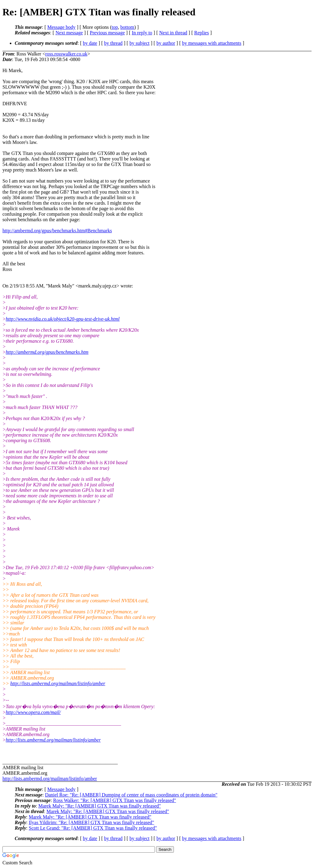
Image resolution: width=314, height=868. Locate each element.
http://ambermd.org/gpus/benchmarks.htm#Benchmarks (57, 231)
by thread (113, 43)
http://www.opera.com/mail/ (33, 712)
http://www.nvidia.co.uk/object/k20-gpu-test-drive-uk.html (63, 319)
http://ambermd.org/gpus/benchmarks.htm (47, 352)
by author (166, 43)
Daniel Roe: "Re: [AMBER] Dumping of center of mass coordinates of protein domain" (131, 795)
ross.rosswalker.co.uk (66, 54)
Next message (69, 33)
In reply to (142, 33)
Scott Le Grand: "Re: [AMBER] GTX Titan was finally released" (93, 828)
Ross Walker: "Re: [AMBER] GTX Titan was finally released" (115, 800)
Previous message (107, 33)
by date (90, 43)
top (115, 27)
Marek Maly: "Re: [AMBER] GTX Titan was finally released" (100, 806)
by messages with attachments (212, 43)
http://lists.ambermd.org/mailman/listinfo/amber (58, 683)
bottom (127, 27)
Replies (201, 33)
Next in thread (173, 33)
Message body (61, 27)
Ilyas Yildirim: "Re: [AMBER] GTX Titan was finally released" (92, 822)
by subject (139, 43)
